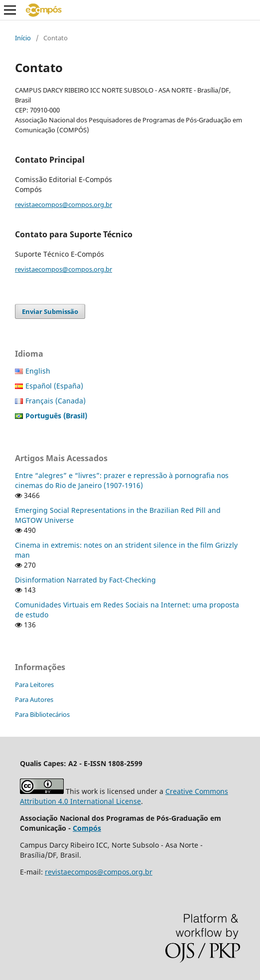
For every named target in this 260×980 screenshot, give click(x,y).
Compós (87, 828)
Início (23, 38)
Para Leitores (34, 685)
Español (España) (54, 386)
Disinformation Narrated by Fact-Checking (85, 580)
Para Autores (34, 699)
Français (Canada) (56, 401)
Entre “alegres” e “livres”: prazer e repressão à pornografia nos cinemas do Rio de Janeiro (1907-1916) (122, 480)
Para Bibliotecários (42, 714)
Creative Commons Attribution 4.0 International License (124, 796)
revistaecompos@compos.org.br (64, 204)
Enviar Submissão (50, 311)
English (38, 371)
